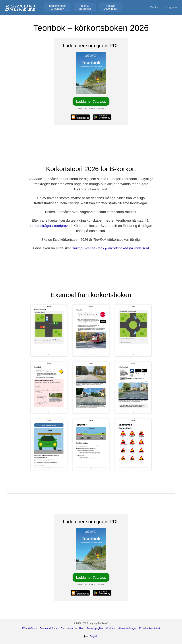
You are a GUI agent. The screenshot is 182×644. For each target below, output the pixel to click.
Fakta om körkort (49, 628)
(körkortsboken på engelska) (127, 248)
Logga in (172, 7)
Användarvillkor (75, 628)
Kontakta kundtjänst (149, 628)
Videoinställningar (127, 628)
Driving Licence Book (88, 248)
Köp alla (111, 7)
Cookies (110, 628)
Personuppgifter (95, 628)
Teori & (85, 7)
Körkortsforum (29, 628)
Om (62, 628)
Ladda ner (91, 101)
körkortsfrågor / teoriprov (49, 226)
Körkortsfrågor (57, 7)
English (155, 7)
